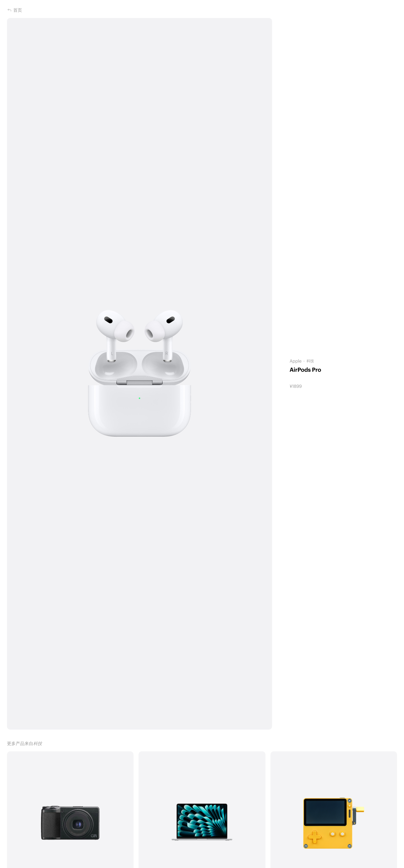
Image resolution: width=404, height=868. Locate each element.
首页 (15, 10)
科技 (310, 361)
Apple (295, 361)
